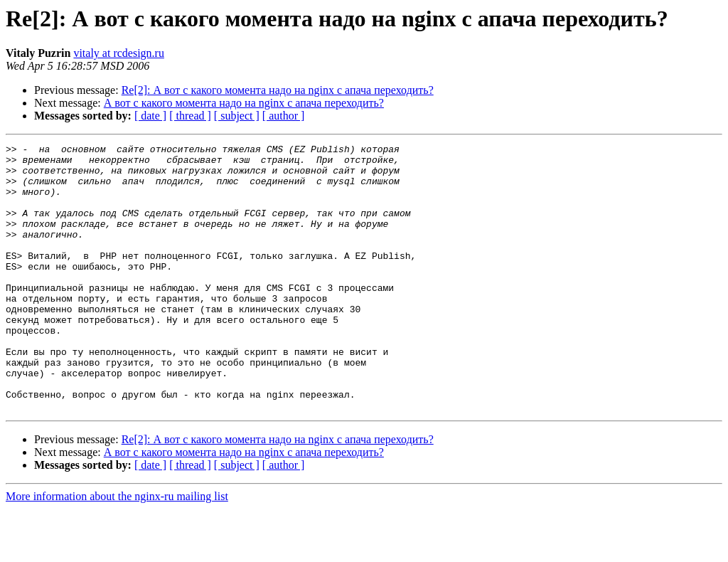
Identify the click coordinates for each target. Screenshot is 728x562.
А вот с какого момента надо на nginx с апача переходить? (244, 103)
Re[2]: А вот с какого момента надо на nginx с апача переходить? (278, 90)
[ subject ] (237, 116)
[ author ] (284, 116)
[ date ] (150, 116)
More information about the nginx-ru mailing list (117, 550)
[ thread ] (190, 116)
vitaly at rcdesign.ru (119, 53)
